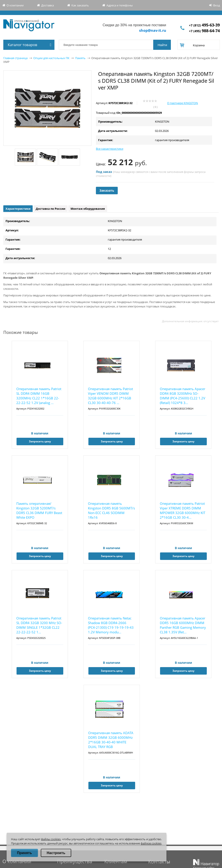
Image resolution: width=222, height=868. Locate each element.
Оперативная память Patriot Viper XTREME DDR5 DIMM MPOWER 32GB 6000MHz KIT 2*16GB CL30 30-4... (183, 510)
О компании (15, 5)
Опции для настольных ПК (51, 58)
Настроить (56, 853)
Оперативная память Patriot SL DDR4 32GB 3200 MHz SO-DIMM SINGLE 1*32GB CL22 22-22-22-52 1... (39, 625)
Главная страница (15, 58)
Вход (216, 5)
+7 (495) (204, 31)
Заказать (107, 190)
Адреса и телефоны (120, 5)
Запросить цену (40, 441)
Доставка (48, 5)
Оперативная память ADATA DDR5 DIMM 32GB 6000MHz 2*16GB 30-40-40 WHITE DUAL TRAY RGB (111, 740)
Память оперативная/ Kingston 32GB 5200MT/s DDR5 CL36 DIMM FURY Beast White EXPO (39, 510)
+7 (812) (204, 25)
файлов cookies (151, 843)
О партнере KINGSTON (183, 103)
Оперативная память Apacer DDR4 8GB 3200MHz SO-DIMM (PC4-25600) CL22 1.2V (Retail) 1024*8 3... (183, 396)
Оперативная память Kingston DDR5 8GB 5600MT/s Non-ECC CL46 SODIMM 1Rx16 (111, 510)
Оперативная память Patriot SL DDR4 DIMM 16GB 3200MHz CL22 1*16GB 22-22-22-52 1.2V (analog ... (39, 396)
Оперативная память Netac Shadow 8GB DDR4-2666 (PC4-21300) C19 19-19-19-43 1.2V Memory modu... (111, 625)
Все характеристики (110, 149)
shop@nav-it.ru (153, 30)
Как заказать (80, 5)
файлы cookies (51, 839)
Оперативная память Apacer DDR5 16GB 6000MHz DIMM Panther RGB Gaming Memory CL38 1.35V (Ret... (183, 625)
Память (80, 58)
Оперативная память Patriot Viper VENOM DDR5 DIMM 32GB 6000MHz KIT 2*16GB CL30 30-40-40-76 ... (110, 396)
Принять (24, 853)
